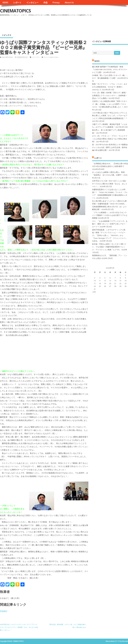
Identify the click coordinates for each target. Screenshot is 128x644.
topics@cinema (7, 57)
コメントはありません (51, 57)
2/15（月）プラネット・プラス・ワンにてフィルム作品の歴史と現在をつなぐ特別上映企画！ (110, 139)
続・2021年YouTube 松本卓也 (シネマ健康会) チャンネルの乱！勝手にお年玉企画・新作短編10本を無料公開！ (110, 147)
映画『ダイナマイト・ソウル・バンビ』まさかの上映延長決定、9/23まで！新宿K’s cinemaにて (110, 87)
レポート (17, 3)
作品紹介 (4, 611)
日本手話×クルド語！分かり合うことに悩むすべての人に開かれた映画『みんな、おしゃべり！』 (110, 184)
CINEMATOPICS (15, 11)
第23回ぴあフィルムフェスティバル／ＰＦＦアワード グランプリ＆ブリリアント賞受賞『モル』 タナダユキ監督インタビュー (19, 627)
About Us (69, 3)
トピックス (7, 35)
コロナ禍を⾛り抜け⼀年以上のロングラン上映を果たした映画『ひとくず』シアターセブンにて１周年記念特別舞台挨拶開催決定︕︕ (110, 116)
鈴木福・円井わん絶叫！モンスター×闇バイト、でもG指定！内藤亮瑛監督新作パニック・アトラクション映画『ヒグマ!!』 (109, 247)
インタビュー (32, 3)
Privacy (56, 3)
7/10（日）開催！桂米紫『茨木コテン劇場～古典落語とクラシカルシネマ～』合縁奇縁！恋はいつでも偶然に (110, 95)
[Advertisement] (80, 24)
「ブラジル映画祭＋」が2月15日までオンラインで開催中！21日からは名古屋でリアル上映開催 (110, 215)
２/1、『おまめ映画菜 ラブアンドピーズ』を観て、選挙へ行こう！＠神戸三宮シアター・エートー (110, 224)
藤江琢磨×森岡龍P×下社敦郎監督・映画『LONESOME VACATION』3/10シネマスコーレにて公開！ (110, 70)
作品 (45, 3)
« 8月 (94, 292)
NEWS (5, 3)
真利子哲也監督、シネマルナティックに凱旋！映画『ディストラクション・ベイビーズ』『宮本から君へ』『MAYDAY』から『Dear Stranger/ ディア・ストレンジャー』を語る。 (110, 235)
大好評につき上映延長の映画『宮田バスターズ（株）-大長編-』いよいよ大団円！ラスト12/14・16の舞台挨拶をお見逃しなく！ (110, 104)
